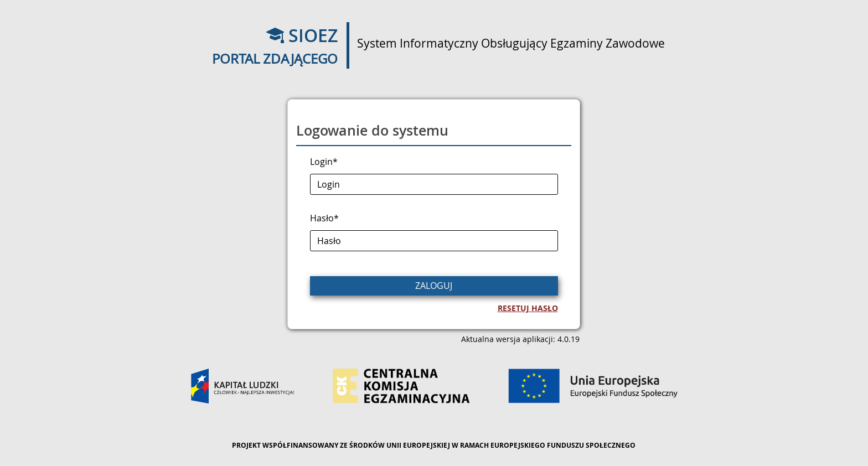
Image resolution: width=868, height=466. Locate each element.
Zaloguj (434, 286)
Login (324, 162)
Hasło (324, 218)
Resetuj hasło (528, 308)
